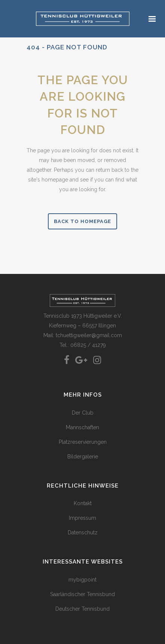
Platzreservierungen (83, 442)
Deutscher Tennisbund (82, 609)
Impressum (82, 518)
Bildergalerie (83, 457)
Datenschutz (83, 532)
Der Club (83, 413)
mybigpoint (82, 580)
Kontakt (83, 503)
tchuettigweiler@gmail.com (89, 335)
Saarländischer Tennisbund (82, 594)
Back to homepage (82, 221)
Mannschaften (82, 427)
